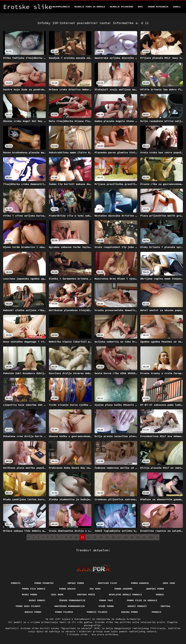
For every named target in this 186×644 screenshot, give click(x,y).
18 (125, 537)
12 (89, 537)
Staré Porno (106, 606)
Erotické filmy (108, 583)
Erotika (165, 606)
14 (101, 537)
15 (107, 537)
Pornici (156, 612)
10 (76, 537)
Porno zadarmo (123, 589)
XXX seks (95, 589)
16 (113, 537)
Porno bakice (67, 589)
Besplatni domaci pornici (125, 595)
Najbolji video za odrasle (90, 7)
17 (119, 537)
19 (132, 537)
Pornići (16, 583)
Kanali (177, 7)
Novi (140, 7)
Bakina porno (130, 612)
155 (151, 537)
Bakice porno (33, 612)
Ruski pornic (37, 600)
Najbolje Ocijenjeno (121, 7)
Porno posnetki (44, 583)
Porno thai (106, 600)
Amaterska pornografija (70, 606)
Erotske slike (79, 634)
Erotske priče (86, 595)
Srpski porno (76, 583)
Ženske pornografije (72, 600)
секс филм (57, 595)
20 (138, 537)
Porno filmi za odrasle (142, 600)
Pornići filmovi (97, 612)
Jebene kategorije (158, 7)
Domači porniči (137, 606)
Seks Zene (169, 583)
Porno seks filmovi (28, 606)
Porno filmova (64, 612)
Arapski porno (155, 589)
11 (82, 537)
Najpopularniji (61, 7)
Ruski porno (29, 595)
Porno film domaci (34, 589)
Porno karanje (140, 583)
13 (95, 537)
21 (144, 537)
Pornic (160, 595)
